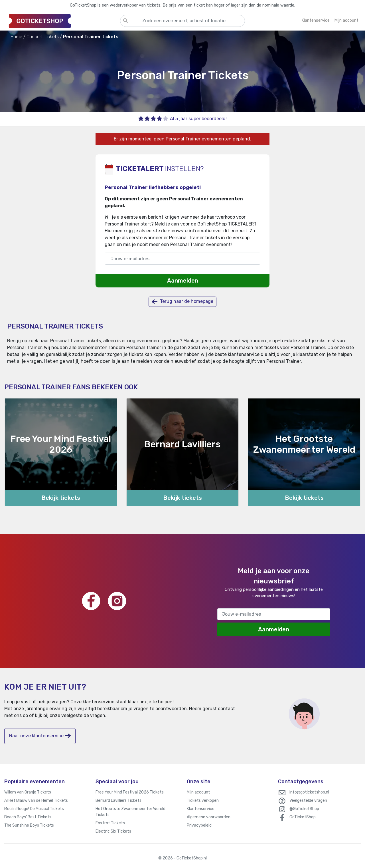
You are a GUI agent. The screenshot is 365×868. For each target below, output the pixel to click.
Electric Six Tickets (113, 831)
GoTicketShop (303, 817)
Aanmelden (183, 281)
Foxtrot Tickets (110, 823)
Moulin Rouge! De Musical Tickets (34, 809)
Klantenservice (201, 809)
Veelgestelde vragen (308, 800)
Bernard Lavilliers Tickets (118, 800)
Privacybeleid (199, 825)
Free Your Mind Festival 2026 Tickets (130, 792)
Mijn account (198, 792)
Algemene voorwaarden (209, 817)
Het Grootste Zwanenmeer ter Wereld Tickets (130, 812)
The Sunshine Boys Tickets (29, 825)
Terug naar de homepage (182, 302)
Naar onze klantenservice (40, 736)
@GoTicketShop (304, 809)
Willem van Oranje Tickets (28, 792)
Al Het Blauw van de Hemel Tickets (36, 800)
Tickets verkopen (203, 800)
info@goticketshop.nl (309, 792)
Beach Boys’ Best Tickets (28, 817)
